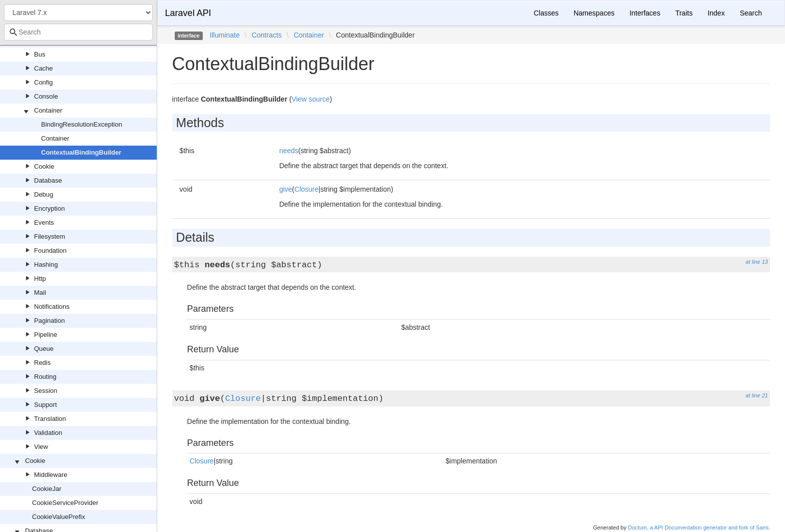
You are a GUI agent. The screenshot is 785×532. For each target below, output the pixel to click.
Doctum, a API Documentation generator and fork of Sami (698, 527)
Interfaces (645, 13)
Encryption (49, 208)
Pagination (49, 321)
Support (46, 405)
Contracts (267, 35)
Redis (42, 363)
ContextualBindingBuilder (81, 152)
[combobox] (78, 32)
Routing (45, 377)
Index (716, 13)
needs (289, 151)
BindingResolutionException (82, 124)
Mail (40, 293)
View (41, 447)
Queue (44, 349)
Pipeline (46, 335)
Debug (44, 194)
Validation (48, 433)
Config (44, 82)
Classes (546, 13)
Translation (50, 419)
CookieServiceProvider (65, 503)
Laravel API (188, 13)
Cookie (44, 166)
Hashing (46, 264)
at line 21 (757, 395)
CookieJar (47, 489)
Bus (40, 54)
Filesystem (50, 236)
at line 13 (757, 262)
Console (46, 96)
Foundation (50, 250)
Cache (44, 68)
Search (751, 13)
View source (310, 99)
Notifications (52, 307)
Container (48, 110)
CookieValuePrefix (59, 517)
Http (40, 279)
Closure (306, 189)
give (286, 189)
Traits (684, 13)
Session (46, 391)
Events (44, 222)
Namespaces (594, 13)
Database (48, 180)
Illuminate (225, 35)
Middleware (51, 475)
